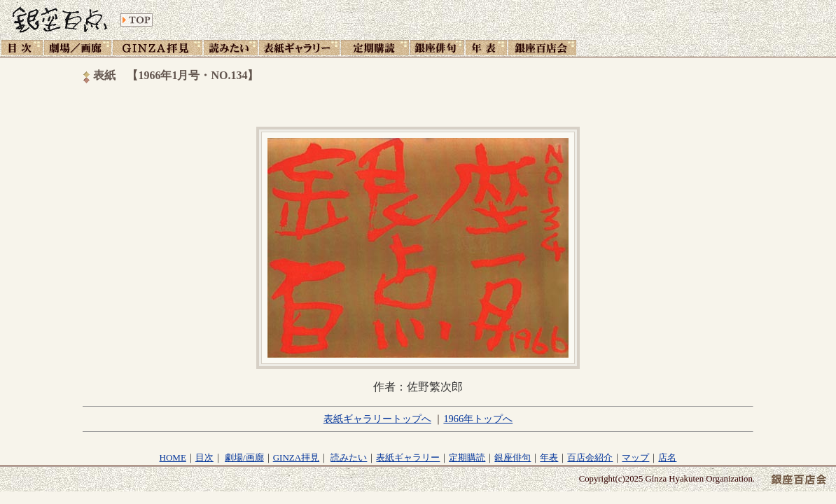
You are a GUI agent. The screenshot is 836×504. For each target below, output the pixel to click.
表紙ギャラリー (408, 457)
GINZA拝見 (296, 457)
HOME (173, 457)
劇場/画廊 (244, 457)
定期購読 (467, 457)
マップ (635, 457)
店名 (667, 457)
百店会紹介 (590, 457)
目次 (204, 457)
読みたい (349, 457)
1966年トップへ (478, 419)
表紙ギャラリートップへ (377, 419)
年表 (549, 457)
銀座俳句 (513, 457)
